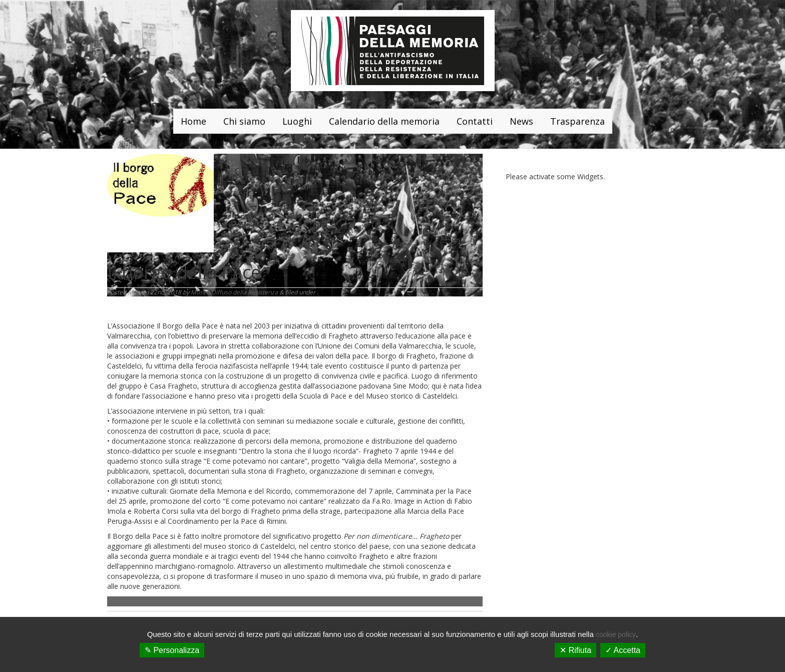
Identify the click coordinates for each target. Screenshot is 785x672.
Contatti (475, 121)
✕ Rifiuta (575, 650)
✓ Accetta (623, 650)
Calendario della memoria (384, 121)
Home (193, 121)
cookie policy (616, 634)
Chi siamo (244, 121)
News (521, 121)
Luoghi (297, 121)
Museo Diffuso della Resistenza (234, 292)
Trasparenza (577, 121)
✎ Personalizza (172, 650)
